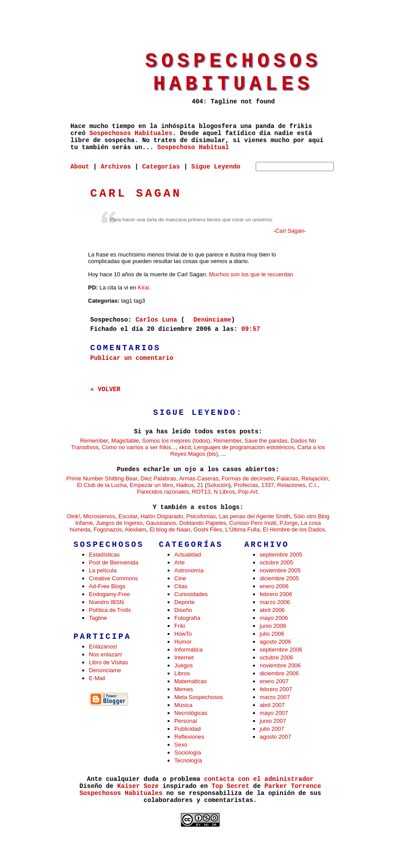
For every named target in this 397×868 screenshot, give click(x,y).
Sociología (188, 753)
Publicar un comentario (132, 358)
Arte (180, 562)
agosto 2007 (276, 737)
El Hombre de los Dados (294, 529)
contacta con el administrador (259, 779)
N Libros (224, 492)
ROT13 (201, 492)
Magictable (125, 441)
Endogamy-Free (109, 594)
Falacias (287, 478)
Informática (188, 650)
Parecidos (150, 492)
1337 (267, 485)
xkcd (185, 447)
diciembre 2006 (279, 673)
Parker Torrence (293, 786)
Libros (182, 673)
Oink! (74, 516)
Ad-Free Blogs (107, 586)
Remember (94, 441)
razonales (176, 492)
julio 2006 (272, 634)
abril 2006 (272, 610)
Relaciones (291, 485)
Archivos (116, 167)
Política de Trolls (110, 610)
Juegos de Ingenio (119, 523)
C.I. (313, 485)
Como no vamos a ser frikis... (139, 447)
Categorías (161, 167)
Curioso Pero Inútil (253, 523)
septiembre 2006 (281, 650)
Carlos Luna (156, 320)
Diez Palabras (158, 478)
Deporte (184, 602)
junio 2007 (273, 721)
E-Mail (97, 678)
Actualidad (188, 555)
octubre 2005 (276, 562)
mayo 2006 (274, 618)
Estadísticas (104, 555)
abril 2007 (272, 705)
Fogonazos (107, 529)
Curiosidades (191, 594)
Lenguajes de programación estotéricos (244, 447)
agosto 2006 (276, 642)
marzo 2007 (275, 697)
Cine (180, 578)
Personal (186, 721)
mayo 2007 (274, 713)
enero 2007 (274, 681)
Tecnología (188, 760)
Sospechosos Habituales (233, 73)
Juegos (184, 665)
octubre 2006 (276, 657)
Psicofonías (201, 516)
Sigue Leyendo (216, 167)
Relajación (315, 478)
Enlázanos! (103, 646)
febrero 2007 (276, 689)
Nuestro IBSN (106, 602)
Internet (184, 657)
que (255, 274)
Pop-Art (248, 492)
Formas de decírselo (248, 478)
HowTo (183, 634)
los (245, 274)
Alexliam (135, 529)
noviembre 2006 (280, 665)
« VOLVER (105, 389)
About (80, 167)
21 (200, 485)
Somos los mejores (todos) (176, 441)
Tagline (98, 618)
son (235, 274)
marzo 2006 (275, 602)
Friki (180, 626)
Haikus (185, 485)
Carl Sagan (136, 194)
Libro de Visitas (108, 662)
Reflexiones (189, 737)
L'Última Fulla (243, 529)
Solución (218, 485)
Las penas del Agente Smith (255, 516)
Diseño (183, 610)
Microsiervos (99, 516)
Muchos (219, 274)
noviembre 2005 (280, 570)
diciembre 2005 (279, 578)
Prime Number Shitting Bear (102, 478)
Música (183, 705)
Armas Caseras (199, 478)
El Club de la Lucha (102, 485)
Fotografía (187, 618)
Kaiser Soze (138, 786)
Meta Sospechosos (199, 697)
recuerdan (281, 274)
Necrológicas (191, 713)
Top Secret (231, 786)
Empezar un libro (151, 485)
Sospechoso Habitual (193, 147)
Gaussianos (161, 523)
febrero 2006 (276, 594)
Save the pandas (266, 441)
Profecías (246, 485)
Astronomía (189, 570)
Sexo (181, 745)
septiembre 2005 (281, 555)
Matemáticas (191, 681)
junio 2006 (273, 626)
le (264, 274)
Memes (184, 689)
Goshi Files (208, 529)
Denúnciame (213, 320)
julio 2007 (272, 729)
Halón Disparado (162, 516)
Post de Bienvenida (114, 562)
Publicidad (187, 729)
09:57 (251, 329)
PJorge (289, 523)
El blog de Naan (170, 529)
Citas (181, 586)
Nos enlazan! (106, 654)
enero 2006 (274, 586)
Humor (183, 642)
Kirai (143, 288)
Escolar (128, 516)
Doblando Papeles (202, 523)
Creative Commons (113, 578)
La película (103, 570)
